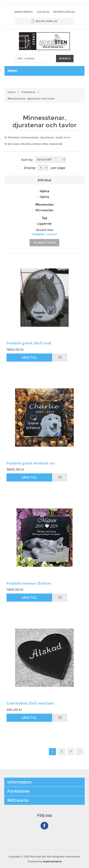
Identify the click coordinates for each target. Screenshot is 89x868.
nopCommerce (52, 862)
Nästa (80, 752)
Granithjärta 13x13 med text (30, 704)
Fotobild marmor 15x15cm (29, 584)
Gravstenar (28, 92)
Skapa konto (23, 12)
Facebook (44, 826)
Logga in (43, 12)
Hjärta (44, 197)
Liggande (44, 224)
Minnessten (44, 210)
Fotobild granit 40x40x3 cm (31, 463)
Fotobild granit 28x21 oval (29, 343)
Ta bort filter (44, 243)
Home (12, 92)
